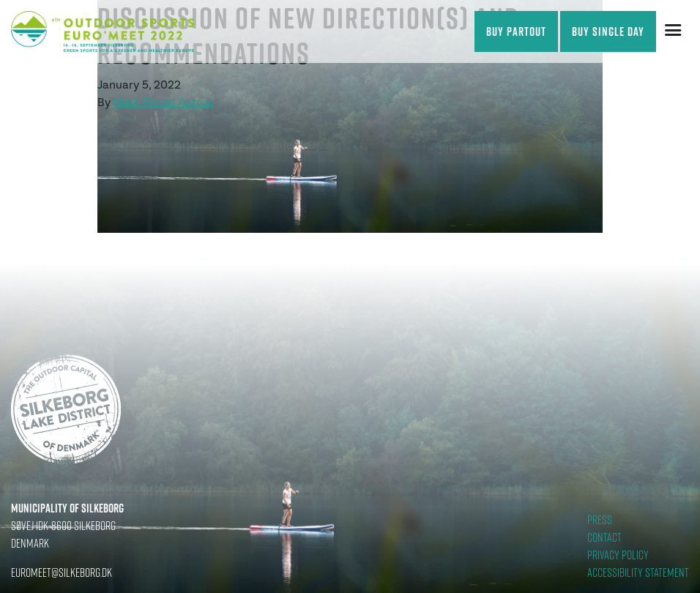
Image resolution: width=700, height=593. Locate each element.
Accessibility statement (638, 573)
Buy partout (516, 31)
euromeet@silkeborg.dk (62, 573)
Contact (604, 537)
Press (600, 520)
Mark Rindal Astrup (164, 102)
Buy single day (608, 31)
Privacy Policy (618, 555)
